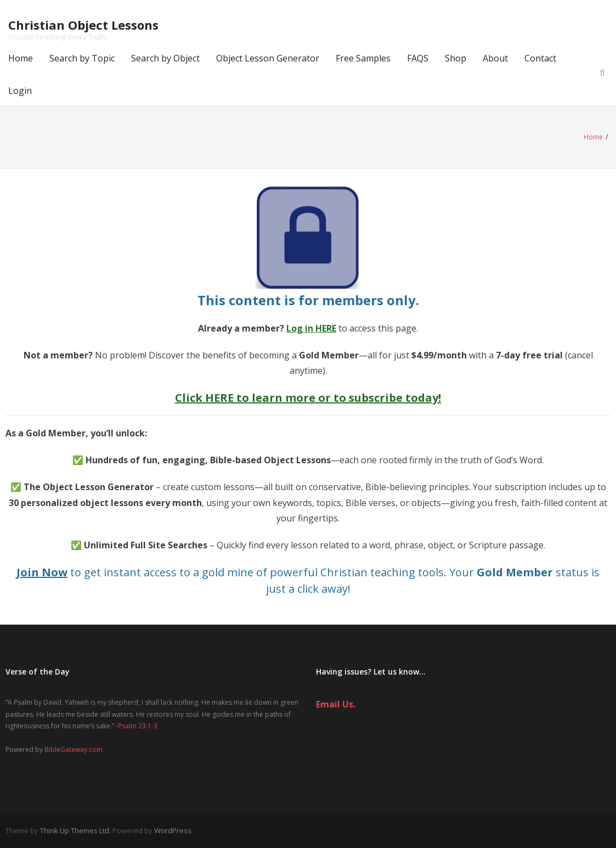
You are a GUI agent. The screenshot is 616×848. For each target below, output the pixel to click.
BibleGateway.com (74, 749)
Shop (456, 58)
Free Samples (363, 58)
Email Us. (336, 704)
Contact (540, 58)
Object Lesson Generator (268, 58)
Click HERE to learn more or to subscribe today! (308, 398)
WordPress (173, 830)
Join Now (42, 572)
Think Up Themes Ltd (75, 830)
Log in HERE (311, 328)
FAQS (418, 58)
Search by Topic (82, 58)
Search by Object (165, 58)
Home (21, 58)
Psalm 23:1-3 (138, 726)
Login (20, 91)
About (495, 58)
